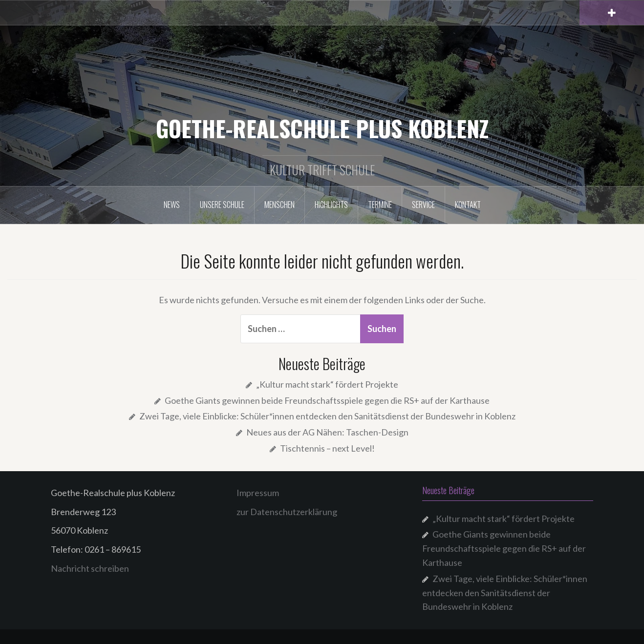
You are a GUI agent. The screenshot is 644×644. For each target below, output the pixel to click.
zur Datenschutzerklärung (287, 512)
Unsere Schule (222, 205)
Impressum (258, 493)
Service (423, 205)
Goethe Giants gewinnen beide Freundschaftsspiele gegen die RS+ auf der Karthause (327, 400)
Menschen (279, 205)
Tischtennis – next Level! (327, 448)
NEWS (172, 205)
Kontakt (468, 205)
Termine (380, 205)
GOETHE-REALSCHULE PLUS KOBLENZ (322, 128)
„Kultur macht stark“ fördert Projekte (327, 384)
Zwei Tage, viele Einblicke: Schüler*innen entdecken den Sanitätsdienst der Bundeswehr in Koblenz (327, 416)
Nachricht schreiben (90, 568)
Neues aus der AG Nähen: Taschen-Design (327, 432)
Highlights (331, 205)
